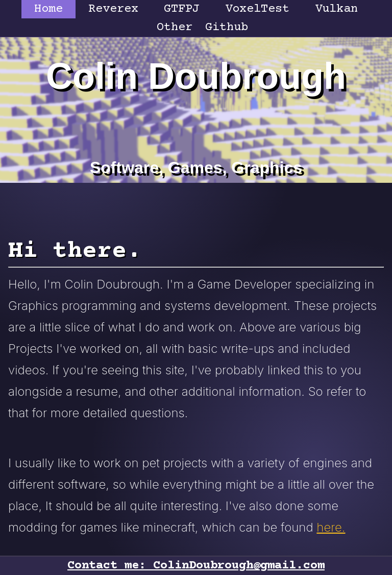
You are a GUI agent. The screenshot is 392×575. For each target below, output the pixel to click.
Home (48, 9)
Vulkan (336, 9)
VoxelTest (257, 9)
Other (175, 27)
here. (331, 527)
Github (227, 27)
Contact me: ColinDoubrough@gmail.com (196, 566)
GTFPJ (182, 9)
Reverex (113, 9)
